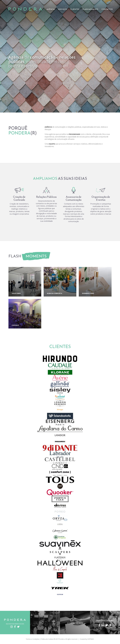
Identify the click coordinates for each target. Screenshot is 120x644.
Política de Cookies (47, 639)
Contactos (107, 9)
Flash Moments (90, 9)
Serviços (63, 9)
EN (110, 2)
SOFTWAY (91, 639)
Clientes (75, 9)
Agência (51, 9)
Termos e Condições (33, 639)
